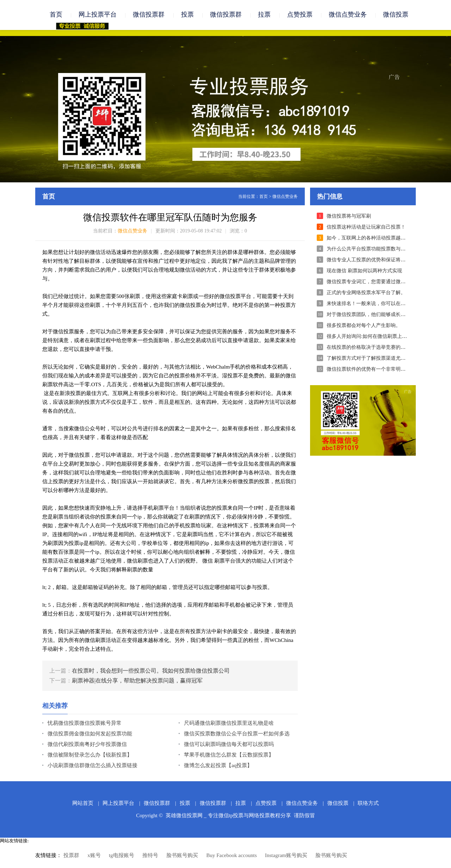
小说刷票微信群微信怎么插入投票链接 (92, 766)
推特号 (150, 856)
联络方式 (368, 804)
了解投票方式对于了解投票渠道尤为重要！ (373, 359)
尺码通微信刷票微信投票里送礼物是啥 (229, 724)
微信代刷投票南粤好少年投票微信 (87, 745)
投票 (187, 15)
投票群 (71, 856)
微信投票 (396, 15)
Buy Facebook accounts (231, 856)
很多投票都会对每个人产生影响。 (364, 326)
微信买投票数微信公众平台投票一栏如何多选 (237, 735)
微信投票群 (149, 15)
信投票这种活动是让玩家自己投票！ (366, 228)
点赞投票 (300, 15)
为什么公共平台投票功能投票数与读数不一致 (376, 250)
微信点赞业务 (348, 15)
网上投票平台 (98, 15)
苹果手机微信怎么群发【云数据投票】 (229, 756)
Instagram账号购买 (286, 856)
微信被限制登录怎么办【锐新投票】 (90, 756)
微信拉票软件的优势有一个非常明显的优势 (373, 370)
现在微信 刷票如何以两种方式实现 (364, 272)
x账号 (94, 856)
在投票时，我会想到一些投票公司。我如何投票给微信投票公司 (151, 672)
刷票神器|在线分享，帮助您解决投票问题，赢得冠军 (137, 682)
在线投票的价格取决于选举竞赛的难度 (369, 348)
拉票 (264, 15)
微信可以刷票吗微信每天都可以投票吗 (229, 745)
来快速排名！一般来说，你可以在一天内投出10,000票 (385, 305)
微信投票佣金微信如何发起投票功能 (90, 735)
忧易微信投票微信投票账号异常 (85, 724)
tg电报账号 (122, 856)
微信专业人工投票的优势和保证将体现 (369, 261)
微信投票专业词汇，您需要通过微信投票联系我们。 (383, 283)
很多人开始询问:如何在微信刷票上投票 (369, 337)
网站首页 (83, 804)
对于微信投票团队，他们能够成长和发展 (371, 315)
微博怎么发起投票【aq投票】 (218, 766)
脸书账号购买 (182, 856)
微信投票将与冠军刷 (349, 217)
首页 (56, 15)
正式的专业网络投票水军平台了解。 (366, 294)
